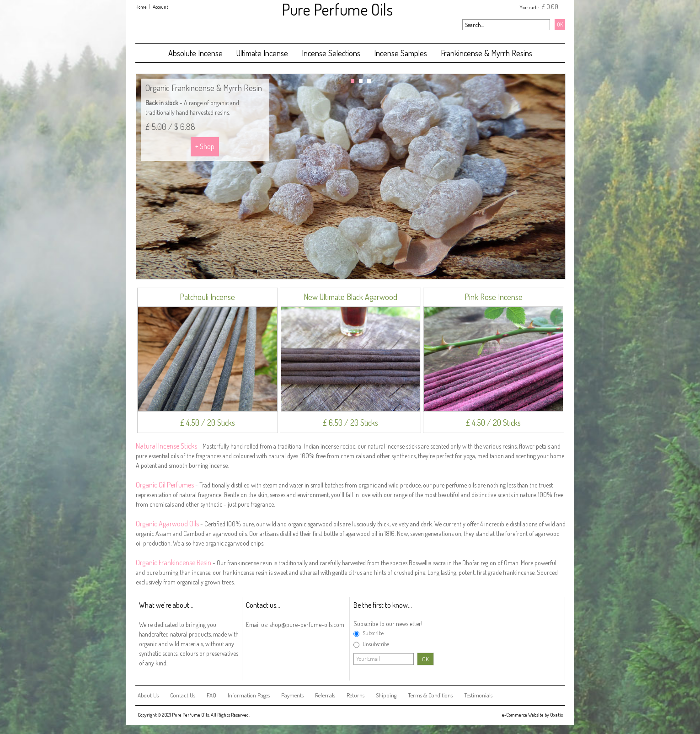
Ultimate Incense (262, 53)
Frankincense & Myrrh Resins (486, 53)
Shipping (386, 695)
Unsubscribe (376, 644)
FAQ (211, 695)
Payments (292, 695)
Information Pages (249, 695)
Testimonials (478, 695)
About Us (148, 695)
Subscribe (373, 633)
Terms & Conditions (430, 695)
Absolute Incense (195, 53)
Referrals (325, 695)
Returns (355, 695)
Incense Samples (401, 53)
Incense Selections (331, 53)
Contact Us (183, 695)
